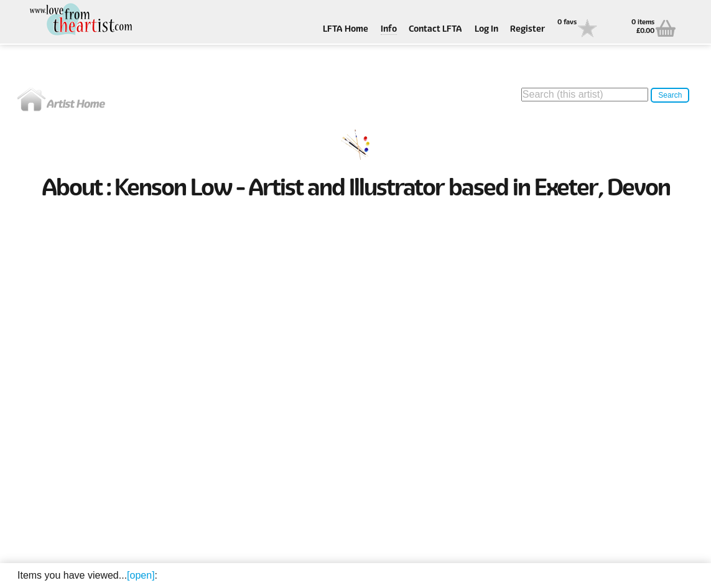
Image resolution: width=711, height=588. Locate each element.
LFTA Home (346, 30)
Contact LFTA (435, 30)
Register (527, 30)
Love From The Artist (80, 20)
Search (670, 95)
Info (389, 30)
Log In (486, 30)
